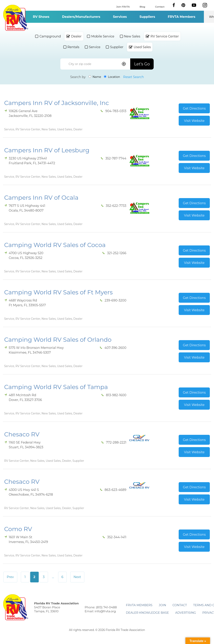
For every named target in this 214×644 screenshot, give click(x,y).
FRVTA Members (182, 17)
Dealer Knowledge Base (147, 613)
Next (77, 577)
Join (162, 605)
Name (95, 77)
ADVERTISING (186, 613)
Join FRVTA (123, 6)
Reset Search (134, 77)
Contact (160, 6)
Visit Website (194, 121)
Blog (142, 6)
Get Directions (194, 108)
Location (112, 77)
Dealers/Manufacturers (81, 17)
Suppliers (147, 17)
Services (120, 17)
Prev (10, 577)
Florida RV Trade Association (16, 18)
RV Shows (41, 17)
